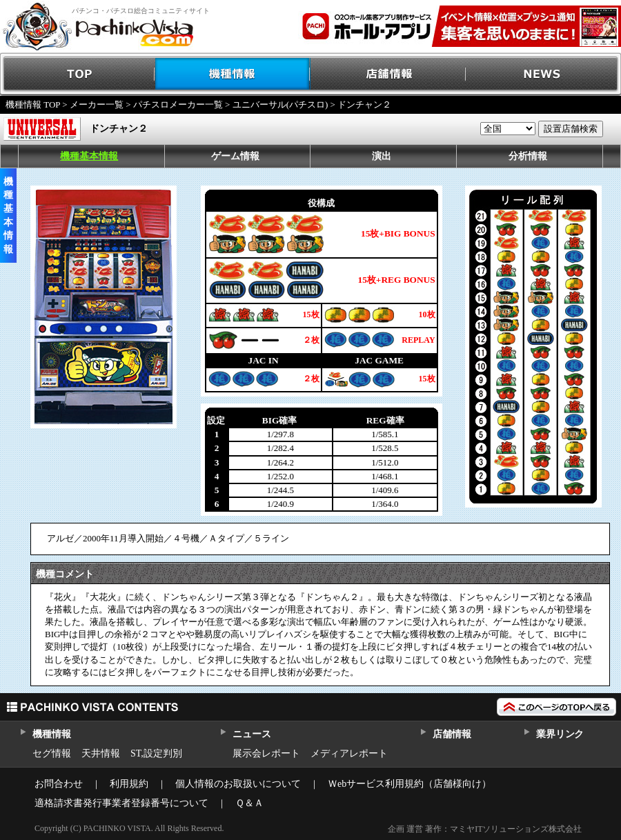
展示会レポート (266, 753)
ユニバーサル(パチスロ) (280, 104)
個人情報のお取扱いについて (238, 784)
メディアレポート (349, 753)
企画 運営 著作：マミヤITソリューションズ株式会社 (485, 829)
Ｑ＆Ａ (249, 803)
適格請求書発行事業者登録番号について (121, 803)
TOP (78, 74)
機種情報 (233, 74)
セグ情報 (52, 753)
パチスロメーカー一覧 (178, 104)
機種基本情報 (89, 156)
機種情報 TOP (33, 104)
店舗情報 (388, 74)
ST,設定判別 (156, 753)
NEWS (543, 74)
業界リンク (560, 734)
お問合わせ (59, 784)
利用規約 (129, 784)
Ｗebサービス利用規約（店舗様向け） (410, 784)
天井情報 (101, 753)
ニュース (252, 734)
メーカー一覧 (97, 104)
